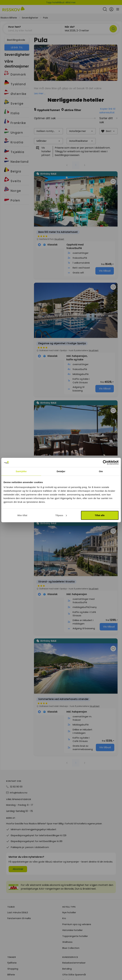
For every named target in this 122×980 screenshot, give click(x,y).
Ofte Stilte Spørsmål (74, 975)
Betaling (67, 969)
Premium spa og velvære (77, 924)
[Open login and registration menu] (111, 9)
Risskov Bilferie (9, 18)
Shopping (13, 969)
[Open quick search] (105, 9)
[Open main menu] (118, 9)
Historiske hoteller (72, 930)
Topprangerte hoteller (75, 936)
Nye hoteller (69, 913)
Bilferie (11, 975)
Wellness (67, 942)
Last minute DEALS (18, 913)
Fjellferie (12, 963)
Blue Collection (71, 948)
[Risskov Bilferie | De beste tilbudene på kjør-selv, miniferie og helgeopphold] (14, 9)
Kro (64, 918)
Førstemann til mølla (19, 918)
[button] (59, 131)
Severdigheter (30, 18)
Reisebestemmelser (74, 963)
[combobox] (49, 131)
